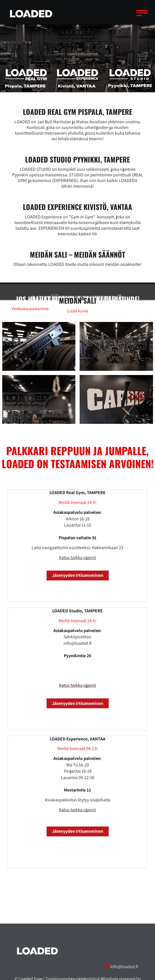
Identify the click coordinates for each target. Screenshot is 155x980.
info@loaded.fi (124, 967)
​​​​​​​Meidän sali (78, 300)
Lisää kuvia (78, 311)
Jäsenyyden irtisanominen (78, 575)
